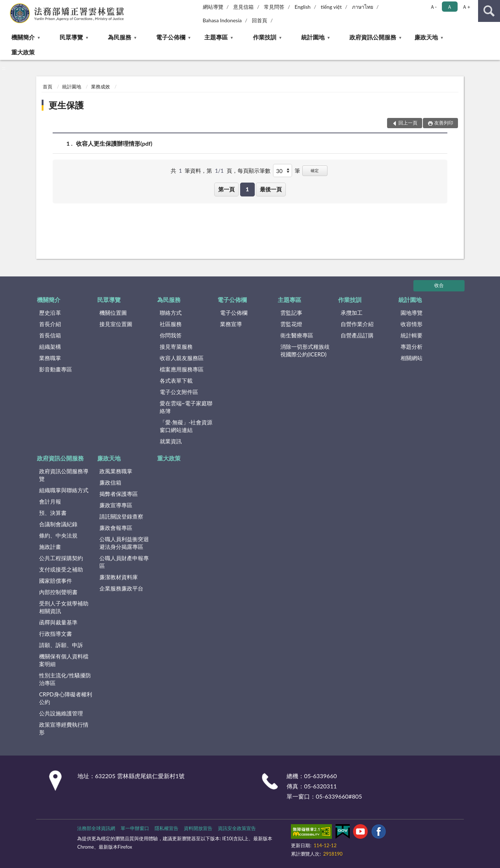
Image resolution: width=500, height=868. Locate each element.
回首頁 (260, 20)
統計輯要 (412, 335)
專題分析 (412, 347)
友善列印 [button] (444, 123)
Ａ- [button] (433, 7)
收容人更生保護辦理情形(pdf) (114, 143)
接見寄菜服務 (176, 347)
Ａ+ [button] (466, 7)
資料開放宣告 (198, 828)
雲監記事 (291, 313)
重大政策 (23, 52)
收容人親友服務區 (182, 358)
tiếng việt (331, 7)
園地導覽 (412, 313)
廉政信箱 (110, 482)
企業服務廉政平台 (121, 588)
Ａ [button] (450, 7)
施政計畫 (50, 547)
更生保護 (66, 105)
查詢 (489, 11)
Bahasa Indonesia (222, 20)
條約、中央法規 (58, 535)
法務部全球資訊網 (96, 828)
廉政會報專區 (116, 528)
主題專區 (216, 37)
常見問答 (274, 7)
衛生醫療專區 (297, 335)
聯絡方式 (171, 313)
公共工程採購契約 (61, 558)
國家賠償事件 (56, 581)
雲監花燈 (291, 324)
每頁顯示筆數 (254, 171)
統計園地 (313, 37)
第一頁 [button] (226, 189)
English (303, 7)
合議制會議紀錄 (58, 524)
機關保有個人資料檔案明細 (64, 660)
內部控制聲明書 (58, 592)
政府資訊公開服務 (373, 37)
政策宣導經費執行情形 (64, 728)
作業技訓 (265, 37)
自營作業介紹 (357, 324)
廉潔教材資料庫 (119, 577)
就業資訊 (171, 441)
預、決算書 (53, 513)
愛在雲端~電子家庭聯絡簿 (186, 407)
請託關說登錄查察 (121, 516)
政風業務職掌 (116, 471)
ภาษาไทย (363, 7)
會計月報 (50, 501)
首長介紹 (50, 324)
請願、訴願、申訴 (61, 645)
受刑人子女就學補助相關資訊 (64, 607)
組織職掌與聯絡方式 (64, 490)
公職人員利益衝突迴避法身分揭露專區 (124, 543)
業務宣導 (231, 324)
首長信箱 (50, 335)
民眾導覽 (71, 37)
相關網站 (412, 358)
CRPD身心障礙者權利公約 (66, 698)
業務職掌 (50, 358)
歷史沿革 (50, 313)
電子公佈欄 (171, 37)
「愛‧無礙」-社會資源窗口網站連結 (186, 426)
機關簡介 (23, 37)
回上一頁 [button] (408, 123)
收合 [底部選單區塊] (439, 285)
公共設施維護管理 (61, 713)
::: (6, 5)
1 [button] (247, 189)
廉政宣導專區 (116, 505)
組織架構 (50, 347)
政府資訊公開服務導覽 (64, 475)
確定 (315, 170)
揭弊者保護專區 (119, 494)
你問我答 (171, 335)
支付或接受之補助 (61, 569)
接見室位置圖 (116, 324)
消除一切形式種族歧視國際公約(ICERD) (305, 350)
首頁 (48, 87)
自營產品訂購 (357, 335)
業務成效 (101, 87)
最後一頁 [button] (271, 189)
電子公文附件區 (179, 392)
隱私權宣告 (166, 828)
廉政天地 (426, 37)
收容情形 (412, 324)
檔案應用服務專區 (182, 369)
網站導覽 (213, 7)
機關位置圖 (113, 313)
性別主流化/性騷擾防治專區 (65, 679)
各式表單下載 (176, 381)
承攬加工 (352, 313)
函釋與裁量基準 (58, 622)
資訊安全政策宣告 (237, 828)
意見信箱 (243, 7)
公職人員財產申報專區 (124, 562)
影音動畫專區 (56, 369)
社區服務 (171, 324)
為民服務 (120, 37)
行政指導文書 (56, 634)
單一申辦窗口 (135, 828)
